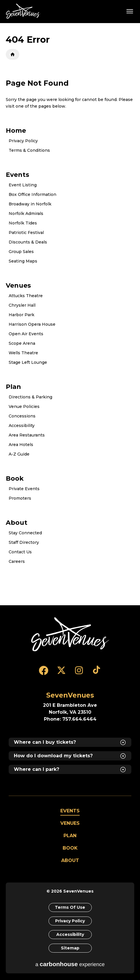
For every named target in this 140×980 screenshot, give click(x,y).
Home (13, 54)
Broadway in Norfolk (30, 204)
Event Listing (23, 185)
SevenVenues (24, 11)
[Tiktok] (97, 673)
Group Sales (21, 252)
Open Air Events (26, 334)
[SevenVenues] (70, 634)
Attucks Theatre (26, 296)
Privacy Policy (23, 141)
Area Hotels (21, 445)
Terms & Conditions (29, 150)
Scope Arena (22, 343)
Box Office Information (32, 194)
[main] (70, 314)
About (17, 522)
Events (17, 175)
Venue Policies (24, 406)
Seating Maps (23, 261)
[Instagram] (79, 673)
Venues (18, 285)
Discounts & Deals (28, 242)
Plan (13, 387)
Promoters (20, 498)
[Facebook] (44, 673)
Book (15, 478)
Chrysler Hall (22, 305)
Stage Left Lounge (28, 362)
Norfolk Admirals (26, 213)
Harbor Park (22, 315)
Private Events (24, 489)
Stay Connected (25, 533)
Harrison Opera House (32, 324)
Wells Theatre (23, 353)
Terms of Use (70, 907)
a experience (70, 964)
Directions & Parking (30, 397)
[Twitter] (61, 673)
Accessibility (22, 426)
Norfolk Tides (23, 223)
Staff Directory (24, 542)
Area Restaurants (27, 435)
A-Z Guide (19, 454)
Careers (17, 561)
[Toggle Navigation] (130, 11)
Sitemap (70, 948)
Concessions (22, 416)
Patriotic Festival (26, 233)
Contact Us (20, 552)
